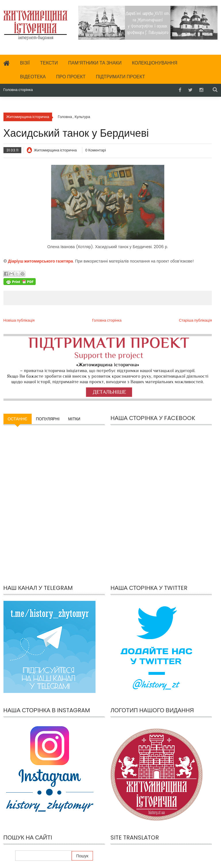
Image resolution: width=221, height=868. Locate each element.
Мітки (74, 419)
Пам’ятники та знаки (95, 63)
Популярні (48, 419)
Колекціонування (155, 63)
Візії (25, 63)
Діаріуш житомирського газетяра (41, 261)
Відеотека (33, 77)
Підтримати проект (120, 77)
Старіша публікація (196, 320)
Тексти (49, 63)
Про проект (71, 77)
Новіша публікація (19, 320)
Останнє (18, 419)
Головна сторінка (18, 90)
